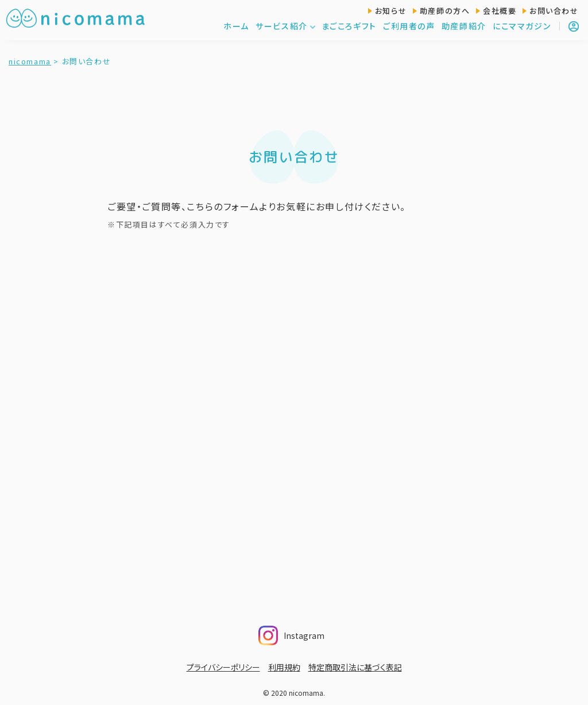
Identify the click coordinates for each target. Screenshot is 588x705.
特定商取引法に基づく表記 (355, 667)
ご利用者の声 (409, 26)
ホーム (236, 26)
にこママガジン (522, 26)
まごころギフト (349, 26)
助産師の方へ (445, 11)
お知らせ (391, 11)
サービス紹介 (286, 26)
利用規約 (284, 667)
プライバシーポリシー (223, 667)
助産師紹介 (464, 26)
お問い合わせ (554, 11)
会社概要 (500, 11)
